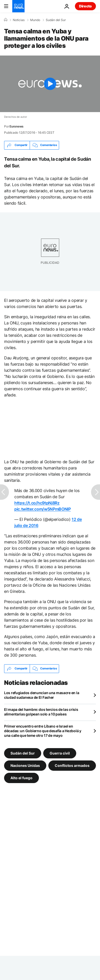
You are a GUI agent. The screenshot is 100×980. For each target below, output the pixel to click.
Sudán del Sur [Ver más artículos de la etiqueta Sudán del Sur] (23, 753)
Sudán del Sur (56, 20)
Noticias (19, 20)
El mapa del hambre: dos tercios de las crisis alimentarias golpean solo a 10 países (41, 712)
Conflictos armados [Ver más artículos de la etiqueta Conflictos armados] (72, 765)
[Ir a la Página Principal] (18, 6)
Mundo (35, 20)
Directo (85, 6)
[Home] (6, 20)
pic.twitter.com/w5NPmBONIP (43, 509)
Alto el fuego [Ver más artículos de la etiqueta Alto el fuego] (21, 778)
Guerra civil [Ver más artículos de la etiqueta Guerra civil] (60, 753)
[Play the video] (50, 84)
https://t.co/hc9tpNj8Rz (37, 503)
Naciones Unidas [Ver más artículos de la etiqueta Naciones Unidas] (25, 765)
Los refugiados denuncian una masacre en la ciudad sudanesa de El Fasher (42, 695)
